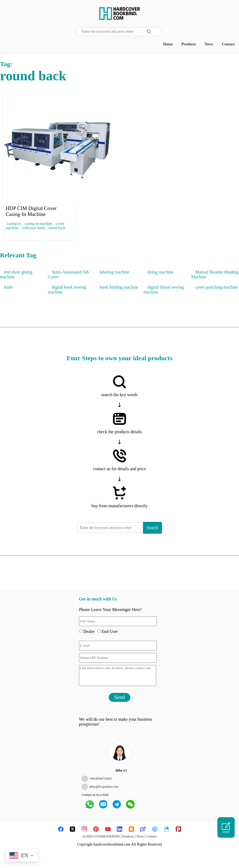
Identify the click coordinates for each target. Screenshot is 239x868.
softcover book (34, 228)
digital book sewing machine (67, 290)
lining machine (160, 272)
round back (57, 228)
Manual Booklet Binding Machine (215, 274)
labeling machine (115, 272)
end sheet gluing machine (16, 274)
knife (9, 287)
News (209, 44)
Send (119, 697)
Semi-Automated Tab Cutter (68, 274)
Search (152, 528)
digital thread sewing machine (163, 290)
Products (189, 44)
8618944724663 (102, 779)
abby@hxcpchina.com (104, 787)
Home (168, 44)
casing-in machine (38, 224)
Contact (228, 44)
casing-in (14, 224)
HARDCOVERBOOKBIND (101, 836)
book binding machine (119, 287)
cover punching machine (216, 287)
